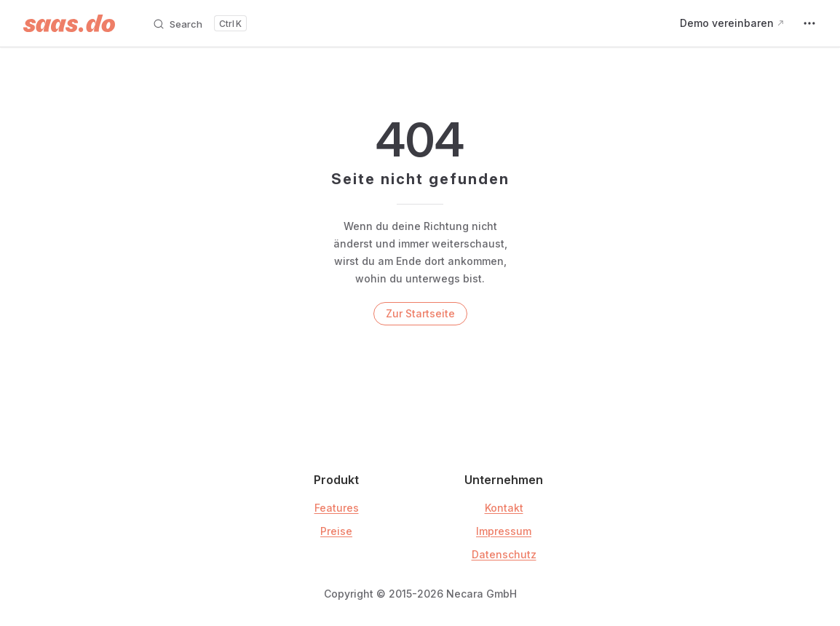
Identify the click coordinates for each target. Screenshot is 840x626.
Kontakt (504, 508)
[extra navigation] (809, 23)
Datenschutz (504, 554)
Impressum (504, 531)
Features (337, 508)
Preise (336, 531)
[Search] (199, 23)
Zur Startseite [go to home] (420, 313)
